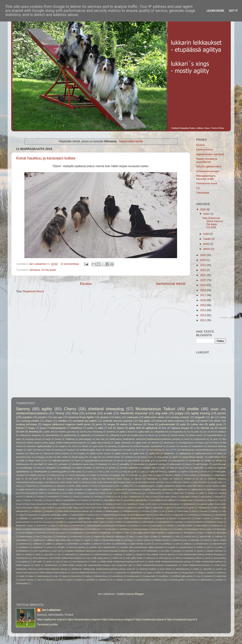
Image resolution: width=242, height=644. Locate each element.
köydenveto (106, 533)
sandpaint (51, 468)
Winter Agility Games (79, 486)
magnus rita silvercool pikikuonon (109, 537)
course (76, 497)
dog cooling (206, 497)
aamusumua (107, 486)
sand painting (220, 558)
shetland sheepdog (106, 409)
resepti (129, 554)
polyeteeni (24, 547)
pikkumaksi (175, 464)
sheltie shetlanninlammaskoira (209, 562)
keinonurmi (42, 526)
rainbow (28, 554)
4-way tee (126, 472)
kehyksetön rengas (25, 526)
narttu (78, 540)
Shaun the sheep (171, 479)
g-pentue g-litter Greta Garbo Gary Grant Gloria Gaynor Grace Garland (91, 508)
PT (175, 450)
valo (60, 580)
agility (47, 409)
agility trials (139, 453)
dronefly (38, 500)
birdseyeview (156, 493)
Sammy (23, 409)
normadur (63, 464)
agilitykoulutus (134, 490)
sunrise (219, 569)
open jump (98, 446)
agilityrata (85, 435)
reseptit (139, 554)
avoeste (92, 493)
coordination (53, 497)
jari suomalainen (56, 518)
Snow (151, 424)
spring (112, 468)
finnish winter (178, 435)
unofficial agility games (182, 576)
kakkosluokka (132, 522)
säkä (101, 428)
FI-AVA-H (205, 472)
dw (212, 417)
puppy (179, 413)
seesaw (184, 446)
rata (59, 554)
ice (189, 432)
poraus (50, 547)
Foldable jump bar (37, 475)
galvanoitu (158, 508)
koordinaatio (111, 529)
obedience (76, 428)
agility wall (154, 453)
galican (131, 508)
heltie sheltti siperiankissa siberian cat (75, 511)
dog (155, 497)
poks (197, 432)
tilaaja (201, 573)
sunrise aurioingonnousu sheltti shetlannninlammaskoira (42, 573)
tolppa (31, 576)
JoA (167, 450)
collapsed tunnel (118, 435)
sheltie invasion (83, 468)
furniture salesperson (170, 504)
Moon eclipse (190, 475)
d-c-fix (118, 497)
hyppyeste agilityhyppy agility (54, 515)
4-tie (116, 472)
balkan (103, 493)
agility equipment (27, 490)
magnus (63, 446)
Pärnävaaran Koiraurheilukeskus (198, 450)
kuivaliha (179, 529)
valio (39, 580)
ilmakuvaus (207, 515)
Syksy (19, 486)
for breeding (130, 504)
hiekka (99, 511)
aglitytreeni (212, 490)
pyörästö (189, 551)
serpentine (197, 446)
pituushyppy (85, 439)
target (149, 573)
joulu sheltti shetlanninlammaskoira (134, 518)
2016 (203, 300)
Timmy (60, 413)
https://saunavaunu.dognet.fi (119, 619)
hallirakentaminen (61, 460)
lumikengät (62, 537)
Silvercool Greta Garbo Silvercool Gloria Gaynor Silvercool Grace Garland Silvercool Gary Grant (126, 482)
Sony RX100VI (200, 482)
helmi (207, 244)
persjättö (86, 544)
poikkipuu (168, 544)
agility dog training (100, 443)
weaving (34, 431)
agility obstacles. (76, 490)
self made (37, 562)
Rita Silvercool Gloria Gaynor (116, 479)
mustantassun (22, 540)
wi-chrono (192, 580)
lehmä (219, 460)
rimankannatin (22, 558)
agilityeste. (169, 453)
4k (135, 472)
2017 (203, 295)
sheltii (37, 565)
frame (142, 504)
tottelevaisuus (44, 576)
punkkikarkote (22, 551)
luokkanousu (23, 464)
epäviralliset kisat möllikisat (163, 500)
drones (49, 500)
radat (18, 554)
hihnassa (35, 270)
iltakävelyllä (221, 515)
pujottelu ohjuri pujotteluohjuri (103, 547)
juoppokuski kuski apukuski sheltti (82, 522)
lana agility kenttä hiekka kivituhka (149, 533)
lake (127, 533)
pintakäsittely (121, 544)
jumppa (60, 522)
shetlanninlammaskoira (32, 413)
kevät (58, 439)
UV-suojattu (79, 453)
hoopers (204, 511)
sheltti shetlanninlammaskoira (196, 565)
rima (39, 468)
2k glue (214, 439)
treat (187, 439)
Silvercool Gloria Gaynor (56, 453)
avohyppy (40, 457)
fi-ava (18, 504)
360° (108, 472)
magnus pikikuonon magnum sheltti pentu (66, 424)
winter (217, 421)
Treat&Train (31, 486)
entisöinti (96, 500)
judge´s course (203, 518)
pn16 (157, 544)
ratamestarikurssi (102, 554)
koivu (65, 529)
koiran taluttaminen (34, 529)
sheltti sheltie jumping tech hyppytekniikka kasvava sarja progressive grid (97, 565)
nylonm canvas (143, 540)
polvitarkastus (202, 544)
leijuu (201, 533)
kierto (145, 526)
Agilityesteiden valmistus (210, 154)
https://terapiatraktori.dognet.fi (85, 619)
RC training (83, 479)
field (22, 460)
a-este (108, 413)
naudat (87, 540)
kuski (53, 533)
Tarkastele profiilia (47, 624)
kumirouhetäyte (26, 533)
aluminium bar (23, 457)
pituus (189, 464)
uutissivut (208, 576)
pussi (90, 428)
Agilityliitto (173, 472)
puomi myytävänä (41, 551)
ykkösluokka (206, 580)
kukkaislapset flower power (199, 529)
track (48, 450)
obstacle (103, 464)
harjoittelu (50, 511)
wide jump (76, 471)
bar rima (113, 493)
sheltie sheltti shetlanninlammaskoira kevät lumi (122, 562)
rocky (223, 417)
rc (195, 428)
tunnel (204, 421)
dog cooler (163, 457)
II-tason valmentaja (77, 475)
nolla (96, 540)
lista (38, 537)
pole (178, 544)
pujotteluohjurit (186, 547)
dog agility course (169, 497)
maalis (207, 239)
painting (112, 446)
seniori (49, 562)
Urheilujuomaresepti (208, 171)
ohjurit (206, 540)
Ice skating (155, 450)
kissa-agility (157, 526)
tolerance (222, 573)
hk (163, 511)
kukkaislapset (58, 428)
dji (125, 497)
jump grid (150, 460)
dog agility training (189, 497)
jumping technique (27, 424)
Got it (233, 11)
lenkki (210, 533)
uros (198, 576)
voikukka (102, 580)
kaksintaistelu (148, 522)
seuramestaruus (80, 562)
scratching (24, 562)
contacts (129, 457)
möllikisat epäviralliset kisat (59, 540)
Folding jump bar (57, 475)
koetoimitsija (202, 526)
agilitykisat (152, 428)
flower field (34, 460)
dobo (147, 497)
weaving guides (177, 580)
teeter (158, 573)
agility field (135, 428)
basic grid (204, 443)
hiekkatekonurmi (130, 511)
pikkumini (98, 544)
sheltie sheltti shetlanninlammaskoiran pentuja (169, 562)
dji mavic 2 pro (145, 457)
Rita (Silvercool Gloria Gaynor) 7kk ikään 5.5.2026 (213, 223)
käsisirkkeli (92, 533)
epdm (175, 457)
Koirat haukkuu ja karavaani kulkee (46, 158)
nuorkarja (128, 540)
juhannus (218, 518)
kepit (48, 439)
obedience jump (161, 540)
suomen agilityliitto (129, 468)
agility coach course (100, 453)
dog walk (161, 413)
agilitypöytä (185, 453)
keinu (118, 417)
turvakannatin (149, 576)
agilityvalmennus (204, 453)
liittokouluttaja (26, 537)
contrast (40, 497)
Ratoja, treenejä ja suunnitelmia (207, 160)
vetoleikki (90, 580)
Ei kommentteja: (70, 264)
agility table (144, 432)
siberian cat (207, 428)
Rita (95, 479)
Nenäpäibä (205, 475)
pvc (205, 432)
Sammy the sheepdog (91, 432)
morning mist (189, 537)
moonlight (38, 464)
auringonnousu (186, 443)
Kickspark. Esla (118, 475)
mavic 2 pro (143, 537)
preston (42, 417)
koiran (19, 529)
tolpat (22, 576)
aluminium (169, 443)
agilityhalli (120, 490)
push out (57, 551)
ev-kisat (163, 435)
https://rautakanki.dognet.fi (182, 619)
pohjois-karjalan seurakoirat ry (149, 446)
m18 (88, 537)
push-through (219, 464)
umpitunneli (200, 439)
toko (172, 468)
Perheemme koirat (207, 183)
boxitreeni (100, 435)
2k (136, 450)
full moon (152, 504)
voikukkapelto (40, 471)
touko (207, 214)
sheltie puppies (23, 565)
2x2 (110, 428)
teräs (39, 450)
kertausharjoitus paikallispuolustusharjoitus (107, 526)
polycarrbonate (219, 544)
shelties (63, 421)
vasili (210, 468)
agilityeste (107, 490)
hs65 (77, 460)
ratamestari (85, 554)
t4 (112, 573)
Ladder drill (48, 432)
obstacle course (180, 540)
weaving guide (59, 471)
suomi (104, 573)
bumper (192, 493)
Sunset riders (217, 482)
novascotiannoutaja (111, 540)
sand (208, 558)
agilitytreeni (182, 490)
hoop (194, 511)
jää (110, 522)
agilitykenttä (70, 435)
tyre (22, 431)
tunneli (222, 428)
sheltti (215, 409)
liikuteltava (221, 533)
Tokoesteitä (203, 193)
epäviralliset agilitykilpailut (135, 500)
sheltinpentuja (51, 565)
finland (20, 428)
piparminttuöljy (137, 544)
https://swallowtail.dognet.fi (151, 619)
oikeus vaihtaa (219, 540)
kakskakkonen (165, 522)
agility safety (93, 490)
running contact (30, 421)
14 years (89, 472)
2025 (203, 255)
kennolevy (64, 526)
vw (111, 580)
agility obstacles (123, 443)
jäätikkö (119, 522)
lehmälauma (189, 533)
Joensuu (138, 424)
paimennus (24, 544)
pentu (99, 424)
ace (118, 486)
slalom (124, 424)
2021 (203, 275)
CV (198, 188)
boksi (216, 443)
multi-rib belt (205, 537)
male (131, 537)
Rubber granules (67, 432)
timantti (210, 573)
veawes (79, 580)
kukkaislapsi (221, 529)
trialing (88, 576)
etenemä (200, 500)
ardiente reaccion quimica (118, 421)
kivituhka (170, 526)
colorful (29, 497)
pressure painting (77, 547)
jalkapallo (24, 518)
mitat (177, 537)
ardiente (81, 493)
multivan (219, 537)
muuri (74, 446)
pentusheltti (73, 544)
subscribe (207, 569)
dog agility (144, 421)
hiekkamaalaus (112, 511)
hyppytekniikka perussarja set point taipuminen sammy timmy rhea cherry (136, 515)
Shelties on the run (193, 479)
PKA (59, 479)
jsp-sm (120, 460)
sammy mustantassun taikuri (189, 558)
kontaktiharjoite (78, 529)
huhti (206, 234)
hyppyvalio (179, 515)
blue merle (62, 457)
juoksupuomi (178, 460)
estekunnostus (186, 500)
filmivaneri (66, 504)
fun (46, 460)
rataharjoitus (70, 554)
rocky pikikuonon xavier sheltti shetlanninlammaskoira (57, 558)
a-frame (91, 413)
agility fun (43, 490)
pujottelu (27, 417)
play (149, 544)
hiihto (156, 511)
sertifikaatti (66, 468)
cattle (202, 493)
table (163, 468)
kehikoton (199, 522)
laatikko (118, 533)
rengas (111, 424)
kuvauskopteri (76, 533)
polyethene (38, 547)
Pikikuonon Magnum (30, 435)
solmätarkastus (182, 569)
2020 (203, 280)
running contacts (180, 417)
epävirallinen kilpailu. (193, 457)
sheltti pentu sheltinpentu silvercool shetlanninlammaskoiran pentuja (144, 439)
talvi (192, 421)
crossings (98, 497)
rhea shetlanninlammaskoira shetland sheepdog (201, 554)
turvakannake (133, 576)
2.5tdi (100, 472)
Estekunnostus (205, 149)
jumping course (33, 439)
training (59, 450)
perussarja (139, 464)
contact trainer (113, 457)
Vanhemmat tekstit (171, 284)
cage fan (97, 457)
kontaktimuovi (95, 529)
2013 (203, 315)
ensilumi (84, 500)
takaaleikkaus (137, 573)
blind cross (179, 493)
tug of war (184, 468)
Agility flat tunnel (157, 472)
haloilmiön (37, 511)
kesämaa (134, 526)
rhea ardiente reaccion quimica (160, 554)
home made (183, 511)
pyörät (200, 551)
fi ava (220, 500)
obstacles (195, 540)
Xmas (95, 486)
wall (129, 450)
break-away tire (80, 457)
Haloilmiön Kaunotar (134, 413)
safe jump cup (165, 558)
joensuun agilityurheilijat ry (41, 446)
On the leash (49, 270)
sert (58, 562)
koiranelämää (53, 529)
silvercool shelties (148, 569)
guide (192, 508)
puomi (222, 413)
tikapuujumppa (172, 573)
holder (171, 511)
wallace (222, 432)
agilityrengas (168, 490)
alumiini (155, 443)
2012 (203, 320)
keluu (53, 526)
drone (151, 435)
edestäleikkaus (70, 500)
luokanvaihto (76, 537)
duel (58, 500)
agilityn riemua (151, 490)
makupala (133, 417)
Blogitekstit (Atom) (33, 291)
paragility (125, 464)
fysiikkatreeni (189, 504)
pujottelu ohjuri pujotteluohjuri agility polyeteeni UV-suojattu (148, 547)
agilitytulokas (197, 490)
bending (125, 493)
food (119, 504)
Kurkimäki (133, 475)
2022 (203, 270)
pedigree (60, 544)
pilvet (108, 544)
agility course (122, 453)
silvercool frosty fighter (81, 417)
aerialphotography (146, 486)
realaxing (118, 554)
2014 (203, 310)
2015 (203, 305)
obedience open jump (83, 464)
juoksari (163, 460)
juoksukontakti (167, 424)
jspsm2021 (186, 518)
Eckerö (194, 472)
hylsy (21, 515)
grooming (181, 508)
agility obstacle (58, 490)
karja (189, 522)
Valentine (61, 486)
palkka (49, 544)
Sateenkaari (152, 479)
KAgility (93, 475)
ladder (208, 460)
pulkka (200, 547)
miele (155, 537)
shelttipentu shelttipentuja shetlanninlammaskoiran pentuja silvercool (103, 569)
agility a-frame (127, 432)
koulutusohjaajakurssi (161, 529)
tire (213, 432)
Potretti (69, 479)
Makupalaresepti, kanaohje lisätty (206, 177)
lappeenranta (174, 533)
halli (215, 508)
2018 (203, 290)
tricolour (71, 450)
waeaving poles (143, 580)
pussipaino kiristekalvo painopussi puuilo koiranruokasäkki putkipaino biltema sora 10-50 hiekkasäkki (111, 551)
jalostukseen (38, 518)
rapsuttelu (49, 554)
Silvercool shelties (181, 482)
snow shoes (166, 569)
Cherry (70, 409)
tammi (207, 249)
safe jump (151, 558)
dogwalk (200, 417)
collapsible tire (161, 432)
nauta (51, 464)
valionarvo (50, 580)
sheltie (193, 409)
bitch (168, 493)
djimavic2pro (136, 497)
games (170, 508)
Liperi (159, 475)
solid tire (100, 468)
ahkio (220, 453)
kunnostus (42, 533)
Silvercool (34, 453)
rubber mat (117, 558)
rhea (75, 413)
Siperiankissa (52, 435)
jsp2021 (173, 518)
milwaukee (166, 537)
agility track (141, 443)
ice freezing (192, 515)
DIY (144, 450)
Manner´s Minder (173, 475)
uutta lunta (221, 576)
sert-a (66, 562)
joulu (18, 439)
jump (43, 428)
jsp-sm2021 (134, 460)
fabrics (211, 500)
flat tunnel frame (94, 504)
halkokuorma (204, 508)
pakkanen (38, 544)
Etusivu (86, 284)
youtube (219, 580)
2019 (203, 285)
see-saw (58, 417)
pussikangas (26, 468)
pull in (210, 547)
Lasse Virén (147, 475)
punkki (220, 547)
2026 (203, 209)
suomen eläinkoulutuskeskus (85, 573)
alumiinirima (53, 493)
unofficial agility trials (90, 450)
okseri (85, 446)
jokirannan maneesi (105, 518)
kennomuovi (78, 526)
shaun (49, 421)
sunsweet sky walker (85, 421)
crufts (109, 497)
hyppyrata (178, 432)
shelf (94, 562)
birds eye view (139, 493)
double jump (137, 435)
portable (61, 547)
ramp (38, 554)
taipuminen (121, 573)
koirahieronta (217, 526)
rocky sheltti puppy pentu (97, 558)
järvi (103, 522)
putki (183, 424)
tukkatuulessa (101, 576)
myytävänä (38, 540)
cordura (66, 497)
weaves (104, 417)
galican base (144, 508)
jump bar (38, 522)
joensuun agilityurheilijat (80, 518)
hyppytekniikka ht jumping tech (85, 515)
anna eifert (68, 493)
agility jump (215, 424)
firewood (79, 504)
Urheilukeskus (46, 486)
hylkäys (215, 511)
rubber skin (197, 424)
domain (27, 500)
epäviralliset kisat (217, 457)
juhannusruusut (23, 522)
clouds (211, 493)
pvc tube (166, 551)
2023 (203, 265)
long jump (48, 537)
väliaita (119, 580)
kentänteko (195, 460)
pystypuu (177, 551)
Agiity (143, 472)
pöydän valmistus (215, 551)
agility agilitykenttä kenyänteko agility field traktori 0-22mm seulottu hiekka (192, 486)
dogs (18, 500)
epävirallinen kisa (112, 500)
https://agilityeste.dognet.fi (52, 619)
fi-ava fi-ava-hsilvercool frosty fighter (41, 504)
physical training (157, 464)
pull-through (202, 464)
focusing (109, 504)
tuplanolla (198, 468)
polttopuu (188, 544)
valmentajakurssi (114, 450)
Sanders (111, 432)
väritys (129, 580)
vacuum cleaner (26, 580)
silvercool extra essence (170, 421)
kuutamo (63, 533)
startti (196, 569)
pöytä (172, 446)
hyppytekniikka (215, 435)
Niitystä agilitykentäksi (209, 166)
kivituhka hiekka (185, 526)
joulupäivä (160, 518)
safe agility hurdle (134, 558)
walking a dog (160, 580)
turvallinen (164, 576)
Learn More (216, 11)
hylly (224, 511)
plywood (125, 446)
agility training (200, 413)
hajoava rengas (180, 428)
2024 (203, 260)
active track (129, 486)
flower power (196, 435)
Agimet (184, 472)
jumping (49, 522)
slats (30, 450)
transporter (76, 576)
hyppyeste (32, 515)
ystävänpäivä (22, 583)
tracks (65, 576)
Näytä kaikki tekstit (131, 141)
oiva (114, 464)
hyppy (32, 428)
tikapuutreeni (188, 573)
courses (86, 497)
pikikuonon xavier (154, 417)
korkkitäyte (125, 529)
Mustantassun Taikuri (155, 409)
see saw (100, 439)
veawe (69, 580)
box (164, 428)
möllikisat (70, 439)
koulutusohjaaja (141, 529)
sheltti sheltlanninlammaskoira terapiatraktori (157, 565)
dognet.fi (219, 497)
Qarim (120, 428)
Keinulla (103, 475)
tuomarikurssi (117, 576)
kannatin (179, 522)
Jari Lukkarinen (51, 610)
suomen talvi (150, 468)
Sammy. (138, 479)
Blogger (139, 594)
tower (56, 576)
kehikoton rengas (215, 522)
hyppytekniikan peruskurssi (98, 460)
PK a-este (47, 479)
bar (51, 457)
